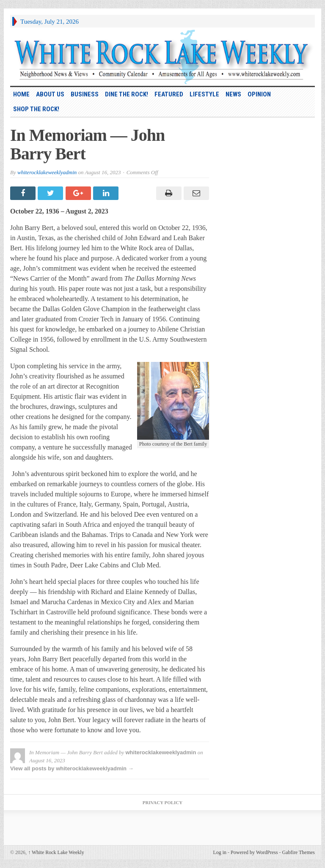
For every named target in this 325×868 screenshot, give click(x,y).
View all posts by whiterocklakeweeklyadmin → (72, 768)
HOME (21, 94)
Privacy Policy (162, 802)
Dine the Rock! (127, 94)
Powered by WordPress (254, 852)
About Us (50, 94)
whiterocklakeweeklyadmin (47, 172)
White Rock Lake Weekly (56, 852)
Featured (169, 94)
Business (85, 94)
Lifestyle (204, 94)
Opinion (259, 94)
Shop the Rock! (36, 109)
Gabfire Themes (299, 852)
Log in (220, 852)
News (233, 94)
